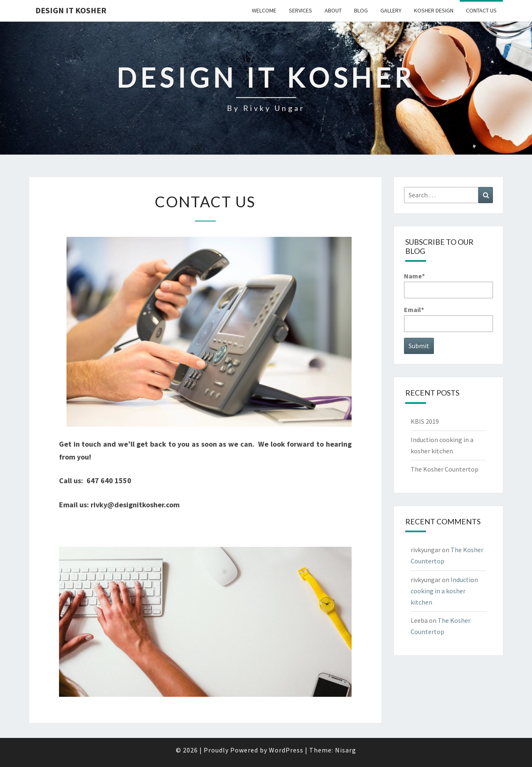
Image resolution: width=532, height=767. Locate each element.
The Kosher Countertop (445, 469)
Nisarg (346, 750)
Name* (449, 285)
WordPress (286, 750)
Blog (361, 10)
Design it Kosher (71, 10)
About (333, 10)
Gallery (391, 10)
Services (300, 10)
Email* (449, 318)
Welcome (264, 10)
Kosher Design (434, 10)
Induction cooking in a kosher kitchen (444, 591)
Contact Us (481, 10)
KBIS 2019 (425, 421)
